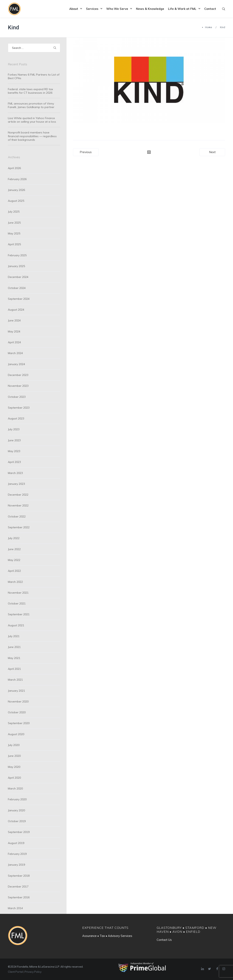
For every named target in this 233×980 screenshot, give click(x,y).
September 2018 (19, 876)
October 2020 (17, 712)
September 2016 (19, 897)
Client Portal (15, 972)
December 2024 (18, 277)
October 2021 (17, 603)
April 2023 (14, 462)
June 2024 (14, 320)
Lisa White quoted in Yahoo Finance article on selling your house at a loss (32, 120)
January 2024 (16, 364)
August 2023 (16, 418)
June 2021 (14, 647)
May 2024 (14, 331)
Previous (86, 152)
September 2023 (19, 408)
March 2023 (15, 473)
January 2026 (16, 190)
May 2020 (14, 767)
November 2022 (18, 505)
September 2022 (19, 527)
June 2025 (14, 223)
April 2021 (14, 669)
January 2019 (16, 865)
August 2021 (16, 625)
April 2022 (14, 571)
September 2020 (19, 723)
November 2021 (18, 593)
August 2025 (16, 201)
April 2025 (14, 244)
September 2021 (19, 614)
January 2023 (16, 484)
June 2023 (14, 440)
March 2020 (15, 788)
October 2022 (17, 516)
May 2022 (14, 560)
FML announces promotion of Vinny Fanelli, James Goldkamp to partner (31, 105)
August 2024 (16, 310)
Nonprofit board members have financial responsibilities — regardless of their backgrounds (32, 136)
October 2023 (17, 397)
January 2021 (16, 691)
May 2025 (14, 233)
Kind (13, 27)
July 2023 (14, 429)
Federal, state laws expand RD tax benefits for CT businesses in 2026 (31, 91)
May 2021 (14, 658)
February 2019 (17, 854)
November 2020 (18, 701)
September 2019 (19, 832)
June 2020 (14, 756)
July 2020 (14, 745)
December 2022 (18, 495)
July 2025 (14, 212)
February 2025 (17, 255)
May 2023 (14, 451)
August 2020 (16, 734)
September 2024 (19, 299)
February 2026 (17, 179)
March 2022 (15, 582)
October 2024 (17, 288)
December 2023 (18, 375)
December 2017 (18, 887)
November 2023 (18, 386)
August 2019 (16, 843)
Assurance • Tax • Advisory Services (107, 936)
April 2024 (14, 342)
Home (208, 27)
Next (212, 152)
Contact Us (164, 940)
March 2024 (15, 353)
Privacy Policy (33, 972)
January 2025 (16, 266)
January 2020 (16, 810)
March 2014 (15, 908)
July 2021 (14, 636)
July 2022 (14, 538)
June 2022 (14, 549)
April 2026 (14, 168)
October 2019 (17, 821)
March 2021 (15, 680)
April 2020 (14, 778)
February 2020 (17, 799)
